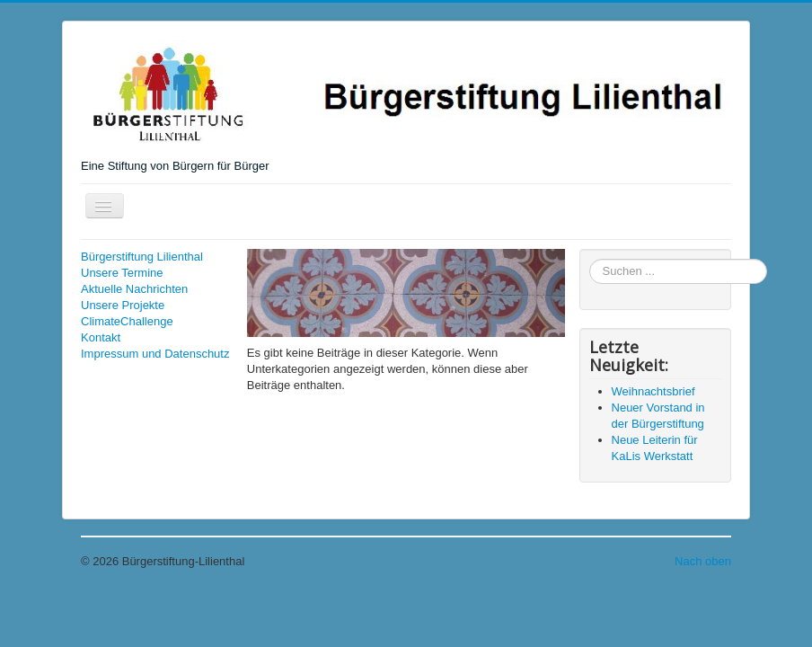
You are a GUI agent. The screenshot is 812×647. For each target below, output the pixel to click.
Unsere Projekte (123, 305)
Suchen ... (590, 259)
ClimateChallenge (127, 321)
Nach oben (703, 561)
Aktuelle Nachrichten (134, 289)
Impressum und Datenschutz (155, 354)
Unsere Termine (122, 273)
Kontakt (101, 337)
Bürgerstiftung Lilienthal (142, 257)
